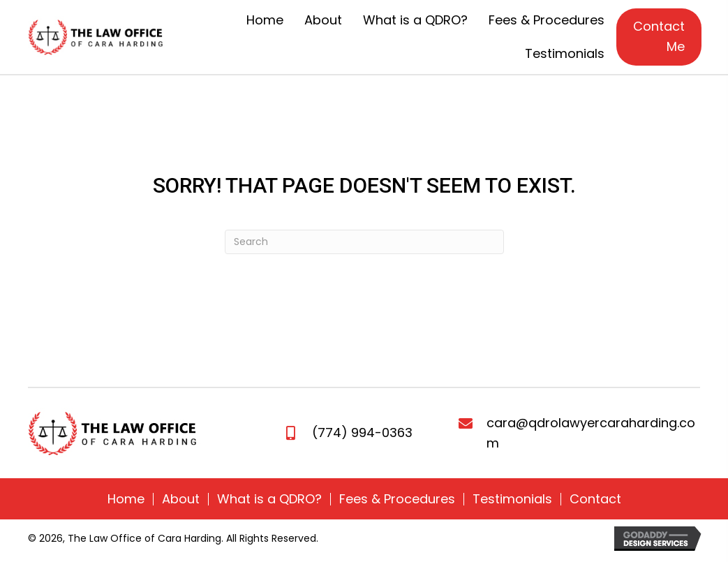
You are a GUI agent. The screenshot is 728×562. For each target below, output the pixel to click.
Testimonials (512, 499)
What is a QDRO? (269, 499)
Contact (595, 499)
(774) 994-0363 (362, 432)
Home (126, 499)
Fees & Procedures (397, 499)
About (181, 499)
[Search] (364, 242)
